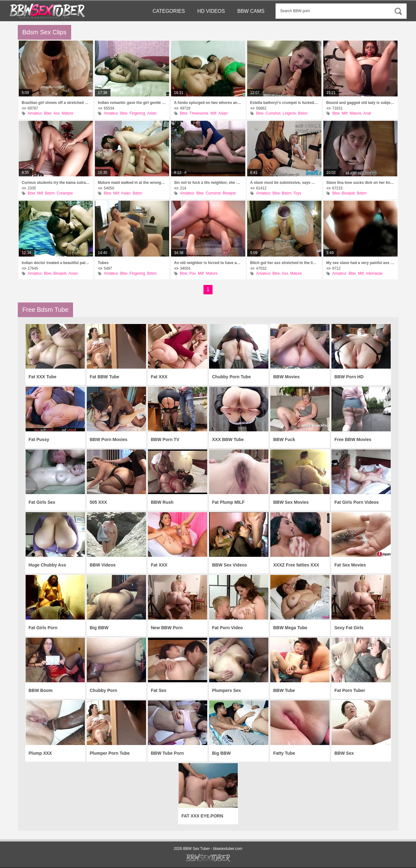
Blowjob (229, 193)
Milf (213, 113)
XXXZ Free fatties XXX (296, 565)
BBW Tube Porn (168, 753)
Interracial (374, 273)
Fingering (137, 113)
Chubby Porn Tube (232, 377)
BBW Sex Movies (291, 502)
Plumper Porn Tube (110, 753)
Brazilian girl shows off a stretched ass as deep (56, 103)
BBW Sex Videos (230, 565)
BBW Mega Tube (290, 628)
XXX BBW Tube (228, 439)
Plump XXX (40, 753)
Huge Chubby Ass (47, 565)
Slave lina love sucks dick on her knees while (360, 183)
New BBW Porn (167, 628)
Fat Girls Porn (43, 628)
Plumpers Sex (227, 690)
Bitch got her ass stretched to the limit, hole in (284, 263)
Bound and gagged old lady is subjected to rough (360, 103)
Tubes (103, 263)
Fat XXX (159, 377)
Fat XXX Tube (43, 377)
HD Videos (211, 11)
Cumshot (273, 113)
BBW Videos (103, 565)
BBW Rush (162, 502)
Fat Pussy (39, 439)
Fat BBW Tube (105, 377)
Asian (152, 113)
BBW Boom (41, 690)
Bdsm (303, 113)
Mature (68, 113)
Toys (297, 193)
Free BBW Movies (353, 439)
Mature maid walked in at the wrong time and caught (132, 183)
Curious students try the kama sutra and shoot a (56, 183)
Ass (56, 113)
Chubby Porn (104, 690)
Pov (193, 273)
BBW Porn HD (349, 377)
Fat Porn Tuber (350, 690)
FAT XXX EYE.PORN (203, 816)
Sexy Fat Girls (349, 628)
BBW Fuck (284, 439)
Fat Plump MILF (228, 502)
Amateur (35, 113)
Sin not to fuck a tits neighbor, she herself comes (208, 183)
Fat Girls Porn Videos (357, 502)
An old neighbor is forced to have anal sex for (208, 263)
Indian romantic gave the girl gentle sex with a (132, 103)
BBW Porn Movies (109, 439)
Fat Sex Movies (350, 565)
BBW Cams (251, 11)
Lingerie (289, 113)
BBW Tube (284, 690)
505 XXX (98, 502)
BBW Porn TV (165, 439)
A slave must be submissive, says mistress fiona (284, 183)
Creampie (65, 193)
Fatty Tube (284, 753)
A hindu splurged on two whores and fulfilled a (208, 103)
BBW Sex (344, 753)
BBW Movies (287, 377)
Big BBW (99, 628)
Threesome (199, 113)
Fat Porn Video (228, 628)
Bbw (48, 113)
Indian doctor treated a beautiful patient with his (56, 263)
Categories (169, 11)
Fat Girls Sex (42, 502)
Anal (367, 113)
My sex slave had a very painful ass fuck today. (360, 263)
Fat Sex (159, 690)
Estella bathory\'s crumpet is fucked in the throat (284, 103)
